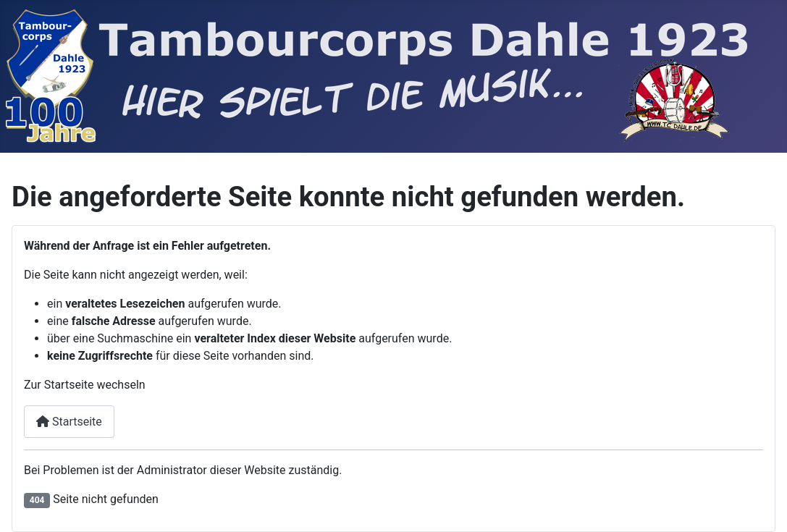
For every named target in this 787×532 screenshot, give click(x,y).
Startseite (69, 422)
